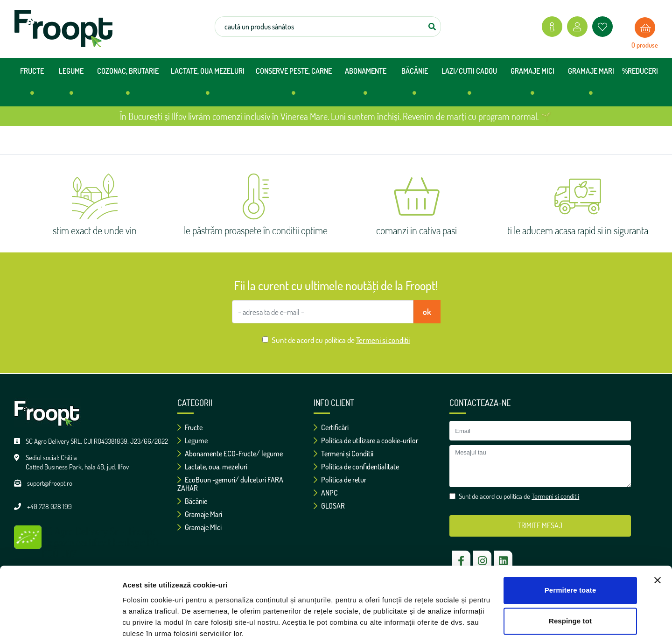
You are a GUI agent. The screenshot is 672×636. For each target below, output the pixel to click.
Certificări (331, 427)
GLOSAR (329, 506)
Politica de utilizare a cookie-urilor (366, 440)
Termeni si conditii (383, 340)
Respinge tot (570, 579)
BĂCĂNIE (415, 85)
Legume (192, 440)
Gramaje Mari (200, 514)
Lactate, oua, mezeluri (212, 467)
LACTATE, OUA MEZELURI (208, 85)
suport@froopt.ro (50, 483)
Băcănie (192, 501)
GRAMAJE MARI (591, 85)
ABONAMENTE (366, 85)
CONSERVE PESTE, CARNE (294, 85)
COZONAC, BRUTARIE (128, 85)
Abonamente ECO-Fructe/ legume (230, 454)
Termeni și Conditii (343, 454)
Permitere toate (570, 549)
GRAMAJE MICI (532, 85)
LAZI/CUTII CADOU (469, 85)
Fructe (190, 427)
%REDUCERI (640, 71)
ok (427, 312)
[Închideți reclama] (658, 539)
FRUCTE (32, 85)
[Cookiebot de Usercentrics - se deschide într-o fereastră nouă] (60, 618)
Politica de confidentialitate (356, 467)
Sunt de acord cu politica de (341, 340)
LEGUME (71, 85)
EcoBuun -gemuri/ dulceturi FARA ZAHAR (230, 484)
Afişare (134, 618)
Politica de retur (340, 480)
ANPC (326, 493)
